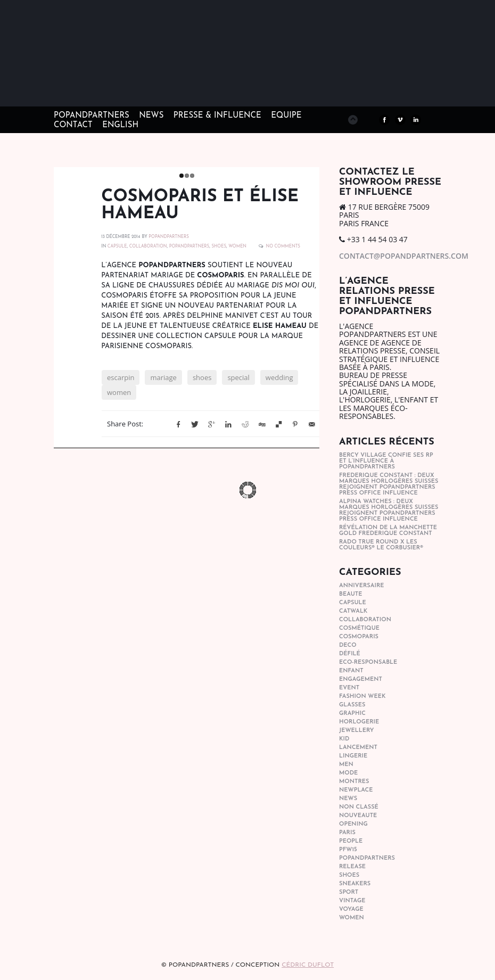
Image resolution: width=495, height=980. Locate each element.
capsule (117, 246)
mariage (163, 377)
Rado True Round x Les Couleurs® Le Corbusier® (381, 545)
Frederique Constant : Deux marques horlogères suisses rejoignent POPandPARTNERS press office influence (389, 484)
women (237, 246)
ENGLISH (120, 125)
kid (344, 739)
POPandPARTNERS (92, 116)
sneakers (355, 884)
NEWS (151, 116)
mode (348, 773)
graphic (352, 714)
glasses (352, 705)
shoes (219, 246)
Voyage (351, 909)
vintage (352, 901)
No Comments (283, 246)
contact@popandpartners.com (404, 256)
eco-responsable (368, 662)
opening (353, 824)
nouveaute (358, 816)
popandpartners (189, 246)
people (351, 841)
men (346, 765)
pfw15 (348, 850)
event (349, 688)
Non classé (359, 807)
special (238, 377)
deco (348, 645)
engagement (361, 680)
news (348, 799)
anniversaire (362, 586)
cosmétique (359, 628)
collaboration (148, 246)
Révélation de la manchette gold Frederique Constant (388, 531)
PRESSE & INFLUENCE (217, 116)
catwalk (353, 611)
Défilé (350, 654)
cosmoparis (359, 637)
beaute (350, 594)
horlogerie (359, 722)
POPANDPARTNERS (169, 237)
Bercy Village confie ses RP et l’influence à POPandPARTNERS (386, 461)
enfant (351, 671)
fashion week (362, 697)
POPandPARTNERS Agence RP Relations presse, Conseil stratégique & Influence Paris (128, 90)
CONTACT (73, 125)
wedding (279, 377)
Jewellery (357, 731)
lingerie (353, 756)
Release (352, 867)
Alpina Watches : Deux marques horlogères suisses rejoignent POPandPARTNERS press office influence (389, 510)
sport (349, 892)
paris (347, 833)
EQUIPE (286, 116)
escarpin (121, 377)
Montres (354, 782)
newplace (356, 790)
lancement (358, 748)
